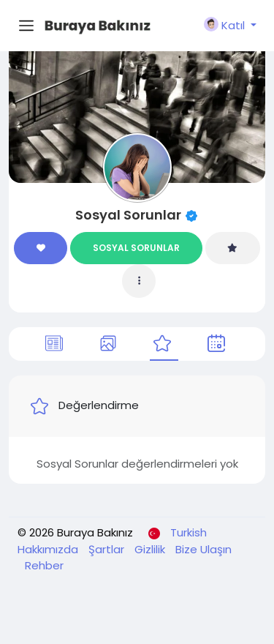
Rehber (44, 565)
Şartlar (108, 549)
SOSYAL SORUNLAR (136, 248)
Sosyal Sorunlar (128, 215)
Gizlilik (151, 549)
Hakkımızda (49, 549)
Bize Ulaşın (203, 549)
